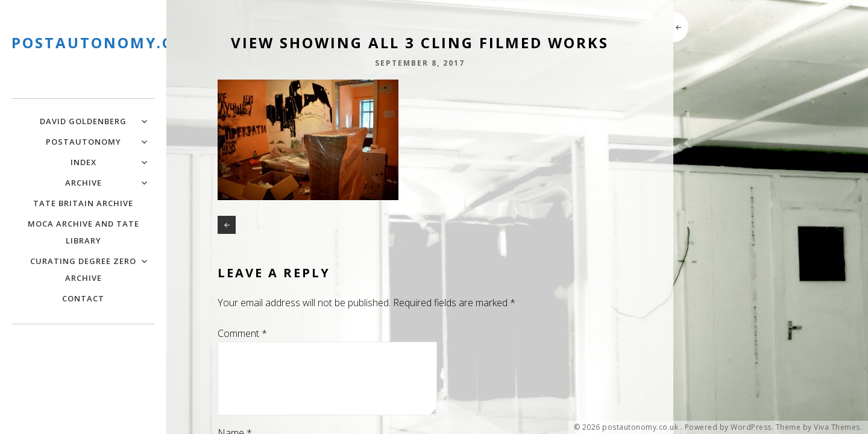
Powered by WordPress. (729, 427)
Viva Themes (837, 427)
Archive (83, 183)
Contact (83, 298)
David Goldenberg (83, 121)
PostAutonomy (83, 142)
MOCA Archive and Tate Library (83, 232)
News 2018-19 (227, 225)
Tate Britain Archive (83, 203)
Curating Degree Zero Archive (83, 269)
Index (83, 162)
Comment (242, 333)
